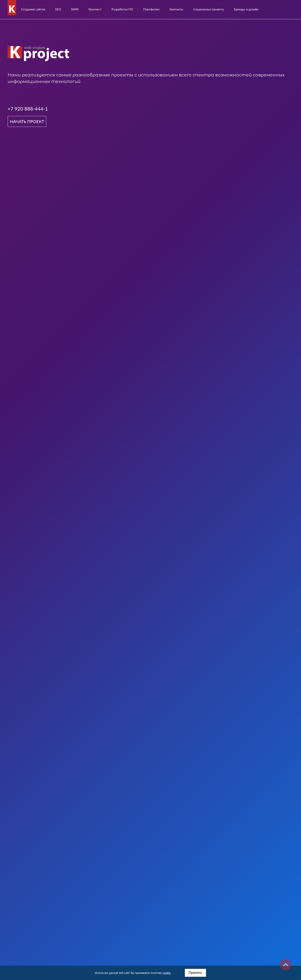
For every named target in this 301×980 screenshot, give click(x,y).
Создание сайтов (33, 9)
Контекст (95, 9)
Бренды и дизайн (246, 9)
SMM (75, 9)
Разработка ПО (122, 9)
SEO (58, 9)
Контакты (176, 9)
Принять (195, 973)
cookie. (167, 973)
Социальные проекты (209, 9)
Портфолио (151, 9)
